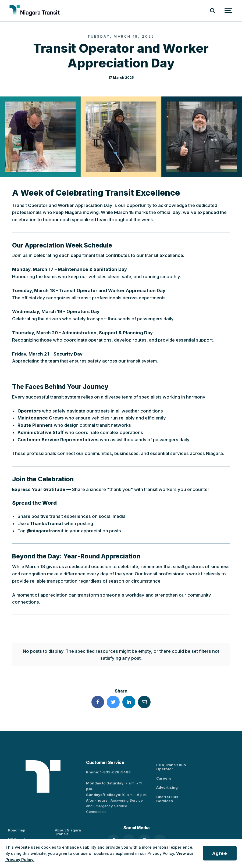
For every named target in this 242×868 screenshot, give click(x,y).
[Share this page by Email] (144, 690)
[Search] (212, 11)
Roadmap (17, 818)
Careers (164, 766)
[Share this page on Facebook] (98, 690)
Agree (220, 853)
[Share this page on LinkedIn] (129, 690)
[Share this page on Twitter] (113, 690)
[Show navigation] (229, 11)
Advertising (167, 775)
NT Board (17, 827)
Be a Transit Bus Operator (171, 755)
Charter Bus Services (167, 786)
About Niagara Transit (68, 820)
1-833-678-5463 (115, 760)
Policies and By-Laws (74, 831)
